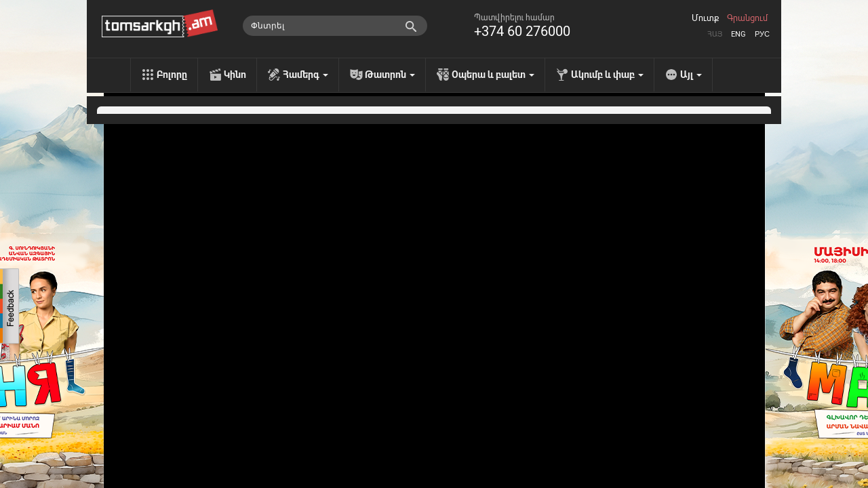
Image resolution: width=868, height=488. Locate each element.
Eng (738, 34)
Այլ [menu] (691, 75)
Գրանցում (747, 18)
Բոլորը (172, 75)
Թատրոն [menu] (390, 75)
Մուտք (705, 18)
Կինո (235, 75)
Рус (762, 34)
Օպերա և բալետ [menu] (493, 75)
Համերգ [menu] (305, 75)
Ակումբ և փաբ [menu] (607, 75)
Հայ (715, 34)
